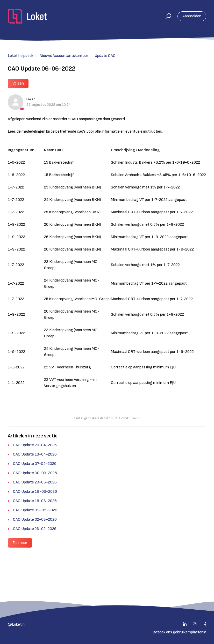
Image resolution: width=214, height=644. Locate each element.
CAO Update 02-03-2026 (35, 520)
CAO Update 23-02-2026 (35, 529)
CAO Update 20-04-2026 (35, 445)
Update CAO (105, 56)
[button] (166, 16)
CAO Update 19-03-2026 (35, 492)
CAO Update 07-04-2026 (35, 464)
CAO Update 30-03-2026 (35, 473)
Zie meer (20, 543)
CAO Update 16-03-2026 (35, 501)
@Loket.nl (17, 624)
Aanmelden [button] (192, 16)
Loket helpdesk (20, 56)
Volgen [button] (18, 83)
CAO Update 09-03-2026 (35, 510)
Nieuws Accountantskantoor (64, 56)
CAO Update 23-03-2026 (35, 482)
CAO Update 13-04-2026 (35, 454)
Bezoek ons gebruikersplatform (179, 632)
